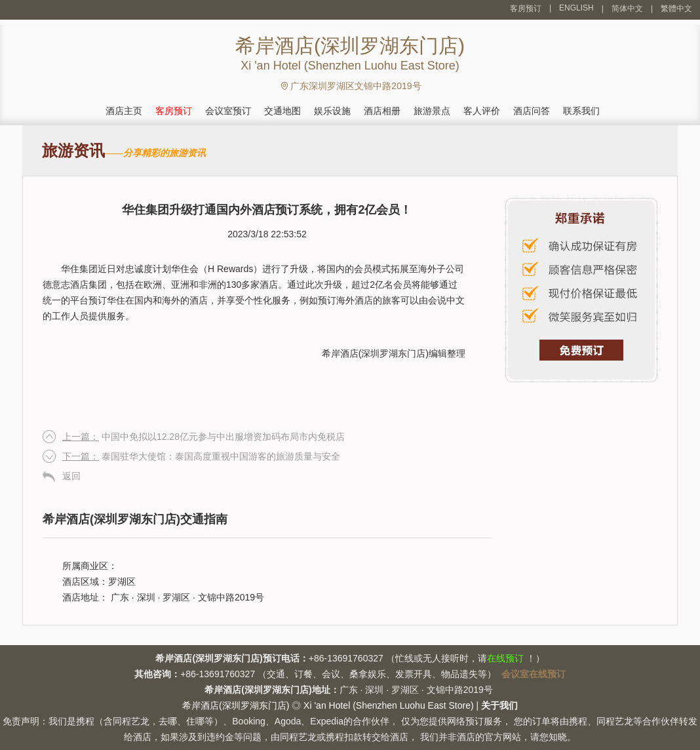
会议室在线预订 (534, 674)
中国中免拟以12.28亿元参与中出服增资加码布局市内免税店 (204, 437)
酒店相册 (382, 111)
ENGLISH (576, 8)
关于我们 (499, 705)
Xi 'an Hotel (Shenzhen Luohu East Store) (389, 705)
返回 (71, 476)
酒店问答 (532, 111)
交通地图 (282, 111)
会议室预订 (228, 111)
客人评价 (482, 111)
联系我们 (581, 111)
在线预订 (505, 658)
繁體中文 (676, 9)
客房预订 (526, 9)
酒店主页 (124, 111)
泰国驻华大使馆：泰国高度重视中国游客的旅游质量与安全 (201, 456)
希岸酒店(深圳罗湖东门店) (375, 353)
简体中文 (627, 9)
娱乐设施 (332, 111)
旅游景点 (432, 111)
